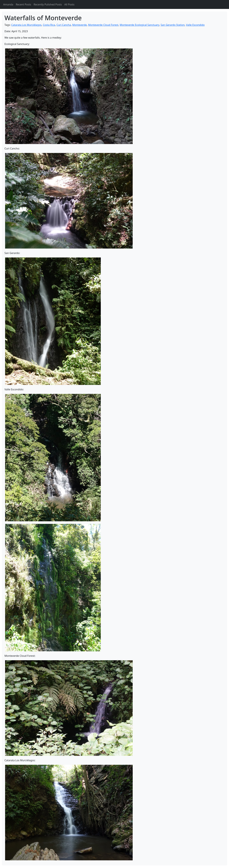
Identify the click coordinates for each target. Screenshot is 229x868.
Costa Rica (49, 25)
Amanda (8, 4)
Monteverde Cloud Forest (103, 25)
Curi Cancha (64, 25)
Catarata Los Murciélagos (26, 25)
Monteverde (79, 25)
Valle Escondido (195, 25)
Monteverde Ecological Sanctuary (140, 25)
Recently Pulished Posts (48, 4)
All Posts (69, 4)
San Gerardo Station (173, 25)
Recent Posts (23, 4)
